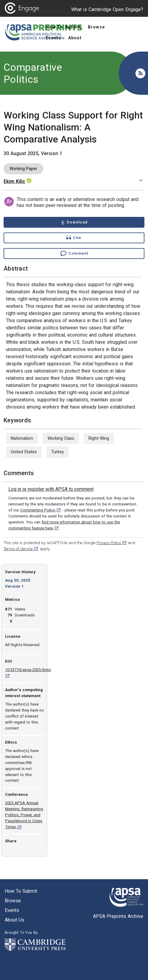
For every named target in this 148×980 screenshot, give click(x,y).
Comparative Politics (33, 73)
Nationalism (22, 438)
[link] (51, 489)
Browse (13, 901)
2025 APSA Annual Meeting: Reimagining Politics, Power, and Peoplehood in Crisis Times (24, 815)
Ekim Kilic (14, 181)
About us (15, 920)
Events (12, 910)
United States (24, 452)
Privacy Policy (112, 543)
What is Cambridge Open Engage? (107, 9)
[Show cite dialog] (74, 238)
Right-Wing (99, 438)
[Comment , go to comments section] (74, 253)
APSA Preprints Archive (118, 916)
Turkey (58, 452)
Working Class (61, 438)
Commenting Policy (41, 510)
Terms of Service (21, 549)
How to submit (21, 891)
